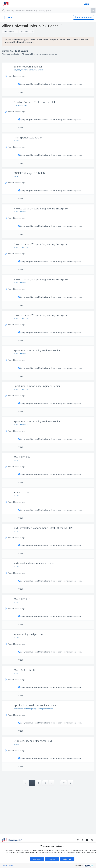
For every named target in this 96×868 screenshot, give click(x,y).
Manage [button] (37, 859)
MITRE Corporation (21, 212)
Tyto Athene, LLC (20, 105)
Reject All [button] (67, 859)
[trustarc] (88, 865)
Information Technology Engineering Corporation (33, 709)
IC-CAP (16, 141)
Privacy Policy (8, 865)
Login (86, 4)
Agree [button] (52, 859)
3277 (64, 783)
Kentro (16, 744)
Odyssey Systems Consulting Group (28, 70)
